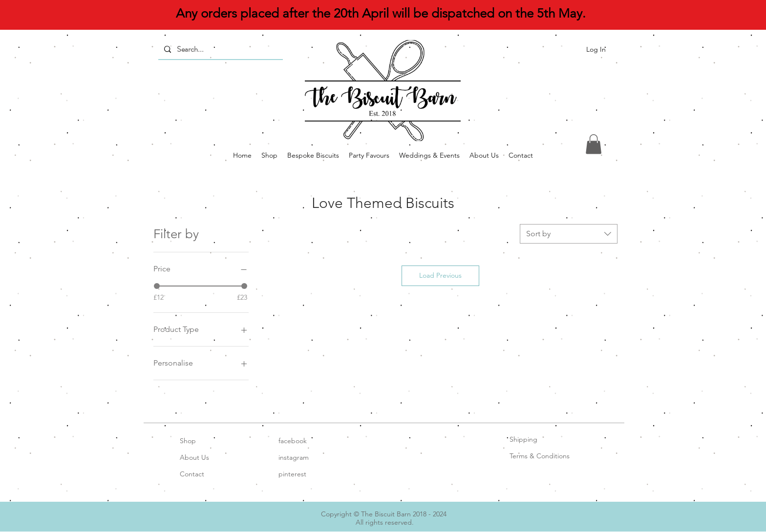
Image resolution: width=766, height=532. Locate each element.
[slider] (157, 286)
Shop (188, 441)
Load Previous (440, 275)
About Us (194, 457)
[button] (594, 144)
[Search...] (220, 50)
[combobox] (569, 234)
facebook (293, 441)
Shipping (523, 439)
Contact (192, 474)
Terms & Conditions (540, 456)
